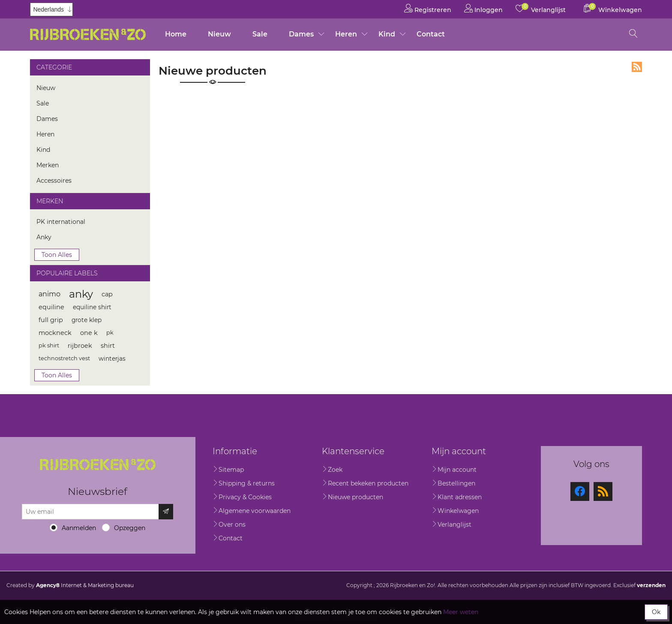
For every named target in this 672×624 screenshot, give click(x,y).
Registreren (428, 8)
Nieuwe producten (355, 497)
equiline (51, 307)
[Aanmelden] (90, 512)
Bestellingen (456, 483)
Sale (260, 34)
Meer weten (461, 612)
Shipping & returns (247, 483)
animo (49, 294)
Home (176, 34)
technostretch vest (64, 358)
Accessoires (54, 181)
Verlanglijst (454, 525)
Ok (656, 612)
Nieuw (219, 34)
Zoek (335, 470)
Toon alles (57, 255)
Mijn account (457, 470)
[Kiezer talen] (51, 9)
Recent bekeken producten (368, 483)
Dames (301, 34)
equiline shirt (92, 307)
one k (89, 333)
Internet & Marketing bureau (85, 585)
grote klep (87, 320)
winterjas (112, 359)
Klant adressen (460, 497)
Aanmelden (79, 528)
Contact (431, 34)
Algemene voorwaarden (255, 511)
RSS (637, 67)
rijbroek (80, 346)
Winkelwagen (458, 511)
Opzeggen (130, 528)
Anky (44, 237)
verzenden (651, 585)
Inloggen (483, 8)
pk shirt (49, 345)
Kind (387, 34)
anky (81, 294)
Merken (48, 165)
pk (110, 333)
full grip (51, 320)
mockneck (55, 333)
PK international (61, 222)
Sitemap (231, 470)
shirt (108, 346)
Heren (346, 34)
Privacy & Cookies (245, 497)
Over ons (232, 525)
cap (107, 294)
